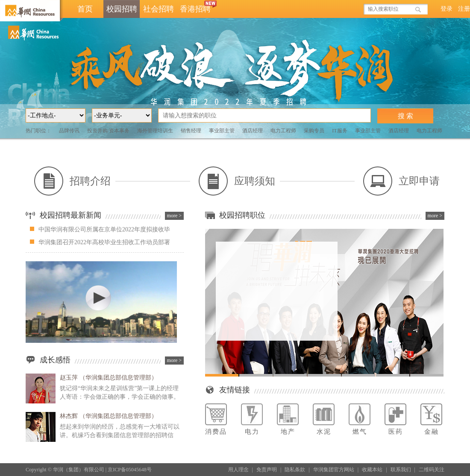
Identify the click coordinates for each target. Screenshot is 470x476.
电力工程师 (283, 131)
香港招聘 (197, 7)
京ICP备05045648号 (130, 470)
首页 (85, 9)
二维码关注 (432, 470)
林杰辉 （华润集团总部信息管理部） (109, 416)
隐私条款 (295, 470)
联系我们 (401, 470)
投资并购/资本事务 (108, 131)
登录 (446, 9)
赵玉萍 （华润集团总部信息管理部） (109, 378)
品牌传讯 (69, 131)
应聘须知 (237, 181)
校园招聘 (122, 9)
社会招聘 (159, 9)
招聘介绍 (72, 181)
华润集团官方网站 (334, 470)
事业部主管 (222, 131)
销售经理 (191, 131)
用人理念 (238, 470)
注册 (464, 9)
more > (174, 216)
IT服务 (339, 131)
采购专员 (314, 131)
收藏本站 (372, 470)
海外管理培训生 (155, 131)
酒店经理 (253, 131)
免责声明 (267, 470)
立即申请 (401, 181)
